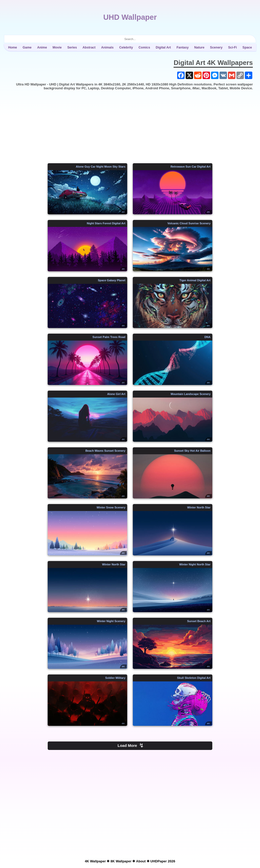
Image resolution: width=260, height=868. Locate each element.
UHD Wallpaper (130, 17)
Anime (42, 47)
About (141, 861)
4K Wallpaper (95, 861)
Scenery (216, 47)
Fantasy (182, 47)
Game (27, 47)
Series (72, 47)
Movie (57, 47)
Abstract (89, 47)
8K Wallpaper (121, 861)
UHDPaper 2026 (163, 861)
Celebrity (126, 47)
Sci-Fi (233, 47)
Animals (107, 47)
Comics (144, 47)
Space (247, 47)
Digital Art (163, 47)
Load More (131, 745)
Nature (199, 47)
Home (13, 47)
